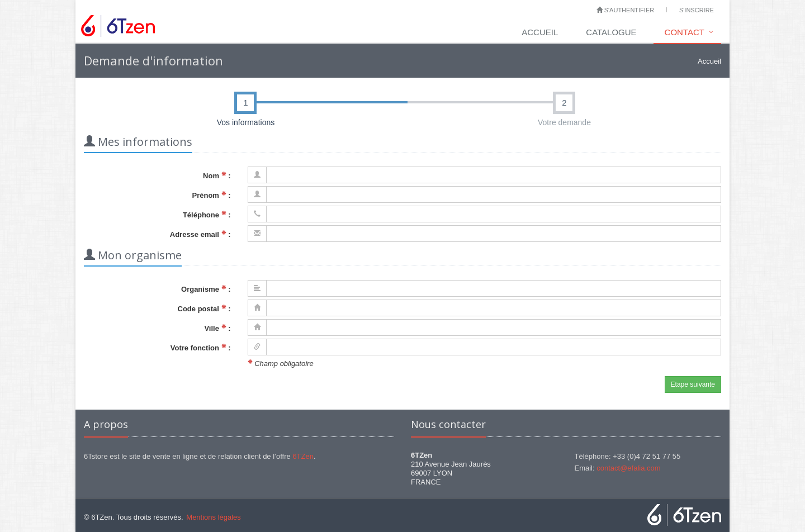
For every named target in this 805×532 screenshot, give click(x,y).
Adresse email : (200, 234)
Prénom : (212, 195)
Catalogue (611, 32)
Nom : (217, 176)
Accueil (540, 32)
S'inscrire (697, 10)
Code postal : (204, 309)
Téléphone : (207, 215)
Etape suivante (693, 384)
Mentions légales (214, 517)
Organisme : (206, 289)
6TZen (303, 456)
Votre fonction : (201, 348)
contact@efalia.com (628, 468)
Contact (685, 32)
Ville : (217, 328)
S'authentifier (626, 10)
